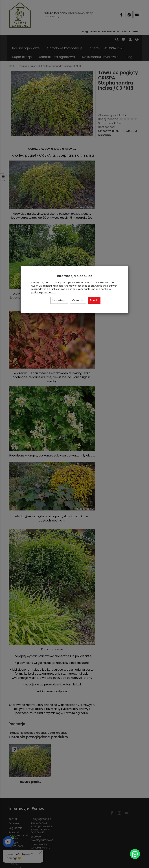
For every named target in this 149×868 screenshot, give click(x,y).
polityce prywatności (43, 292)
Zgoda (94, 300)
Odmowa (78, 300)
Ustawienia (59, 300)
